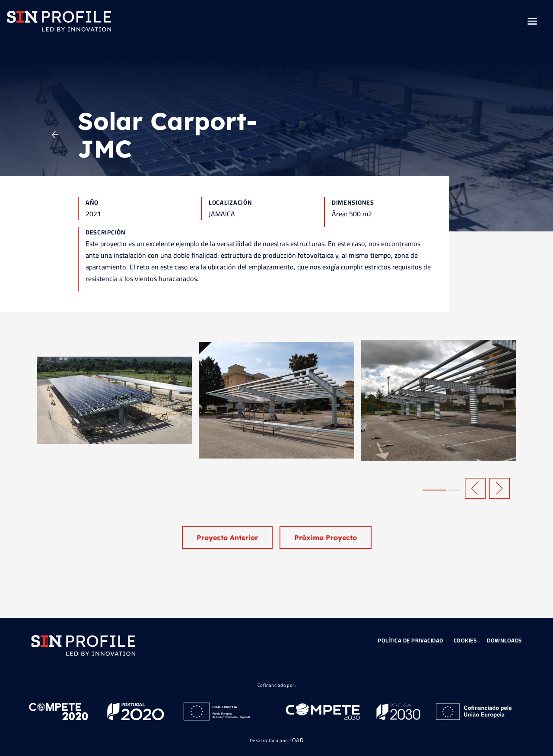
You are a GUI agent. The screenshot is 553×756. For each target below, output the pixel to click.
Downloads (504, 640)
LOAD (297, 740)
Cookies (465, 640)
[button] (434, 490)
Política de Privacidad (410, 640)
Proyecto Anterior (227, 538)
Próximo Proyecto (326, 538)
